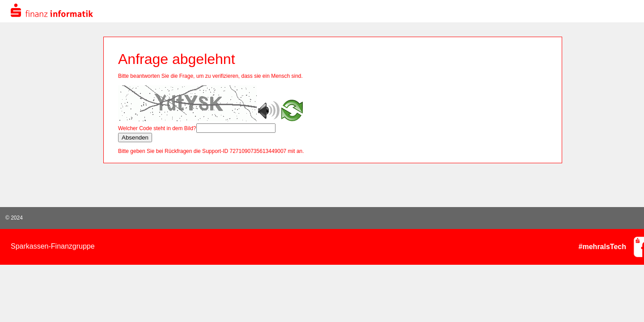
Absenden (135, 138)
